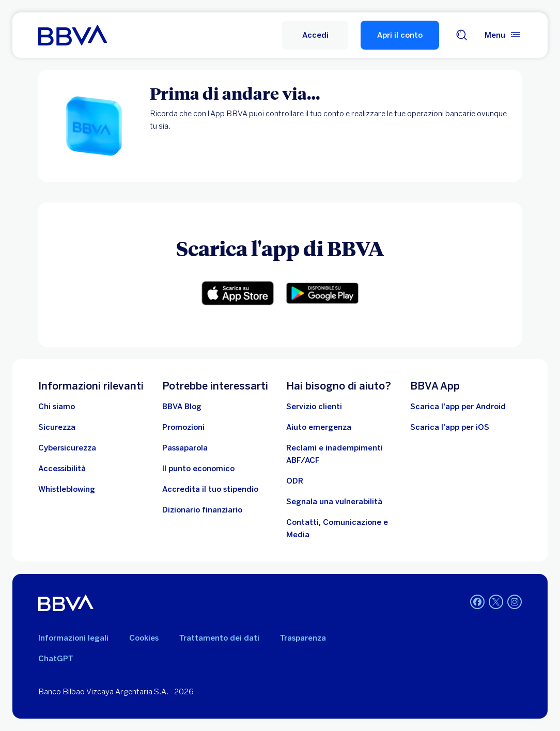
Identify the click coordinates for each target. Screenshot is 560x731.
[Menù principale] (503, 35)
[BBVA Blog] (182, 407)
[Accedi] (315, 35)
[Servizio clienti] (314, 407)
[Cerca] (462, 35)
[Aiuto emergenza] (319, 427)
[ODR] (295, 481)
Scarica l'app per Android (458, 407)
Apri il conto (400, 35)
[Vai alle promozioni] (183, 427)
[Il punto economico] (198, 469)
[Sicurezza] (57, 427)
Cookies (144, 638)
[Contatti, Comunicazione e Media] (342, 528)
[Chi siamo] (57, 407)
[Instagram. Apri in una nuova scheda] (515, 602)
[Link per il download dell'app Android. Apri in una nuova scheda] (322, 293)
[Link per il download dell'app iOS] (238, 293)
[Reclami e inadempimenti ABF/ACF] (342, 454)
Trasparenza (303, 638)
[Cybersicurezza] (67, 448)
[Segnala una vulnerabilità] (334, 502)
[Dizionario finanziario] (202, 510)
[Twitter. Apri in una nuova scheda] (496, 602)
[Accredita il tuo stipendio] (210, 489)
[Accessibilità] (62, 469)
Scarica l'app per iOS (450, 427)
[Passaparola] (185, 448)
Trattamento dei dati (219, 638)
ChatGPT (56, 659)
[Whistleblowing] (67, 489)
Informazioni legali (73, 638)
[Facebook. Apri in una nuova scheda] (477, 602)
